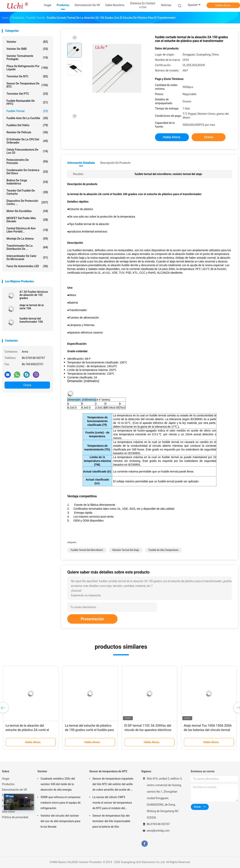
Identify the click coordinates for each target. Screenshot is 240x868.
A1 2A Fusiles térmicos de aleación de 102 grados (34, 295)
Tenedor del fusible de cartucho (27, 192)
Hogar (6, 779)
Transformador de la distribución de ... (27, 247)
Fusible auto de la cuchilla (27, 118)
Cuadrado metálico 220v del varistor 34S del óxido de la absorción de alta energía (58, 784)
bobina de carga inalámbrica (27, 182)
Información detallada (81, 163)
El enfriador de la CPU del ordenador (27, 141)
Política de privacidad (15, 817)
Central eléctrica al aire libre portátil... (27, 230)
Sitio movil (8, 812)
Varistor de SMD (27, 49)
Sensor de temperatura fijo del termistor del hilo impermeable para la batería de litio (111, 821)
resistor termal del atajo (126, 550)
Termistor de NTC (27, 76)
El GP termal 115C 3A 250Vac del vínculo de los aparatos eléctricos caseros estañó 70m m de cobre (148, 730)
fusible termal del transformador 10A (31, 320)
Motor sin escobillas (27, 211)
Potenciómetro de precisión (27, 161)
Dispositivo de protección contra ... (27, 202)
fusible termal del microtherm (87, 550)
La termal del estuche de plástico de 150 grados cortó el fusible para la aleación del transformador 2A (89, 730)
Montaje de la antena (27, 239)
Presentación (92, 619)
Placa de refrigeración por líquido (27, 68)
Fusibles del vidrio (27, 125)
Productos (8, 784)
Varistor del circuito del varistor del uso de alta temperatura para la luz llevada (60, 821)
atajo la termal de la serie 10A (32, 307)
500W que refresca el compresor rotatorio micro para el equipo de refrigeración (61, 803)
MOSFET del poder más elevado (27, 220)
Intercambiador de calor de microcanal (27, 258)
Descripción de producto (115, 163)
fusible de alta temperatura (163, 550)
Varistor (27, 42)
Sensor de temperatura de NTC (27, 85)
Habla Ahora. (223, 5)
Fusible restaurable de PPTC (27, 102)
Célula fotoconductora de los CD (27, 151)
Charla (27, 385)
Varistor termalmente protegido (27, 57)
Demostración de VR (14, 790)
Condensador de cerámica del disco (27, 172)
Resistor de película (27, 132)
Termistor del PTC (27, 94)
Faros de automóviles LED (27, 266)
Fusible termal (27, 111)
